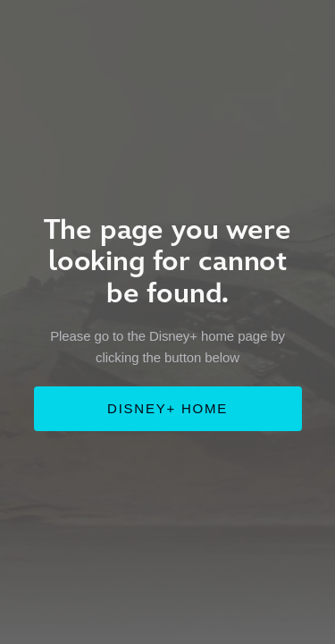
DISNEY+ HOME (167, 408)
